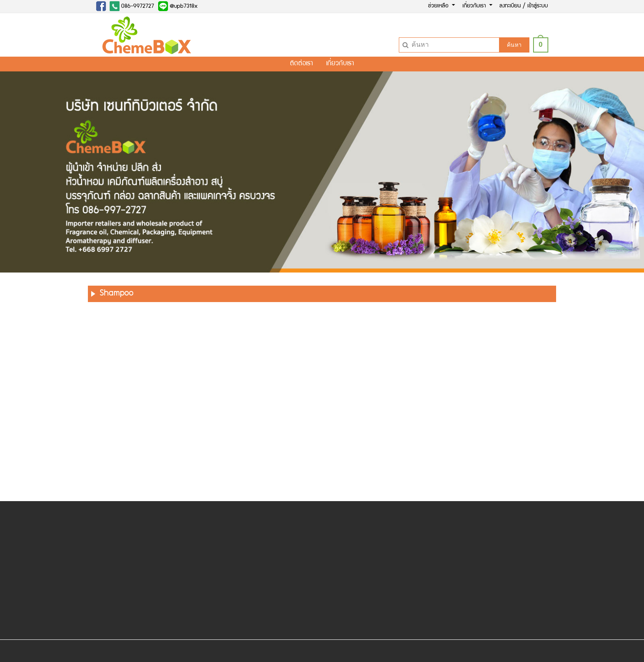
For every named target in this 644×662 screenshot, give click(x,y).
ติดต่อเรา (301, 64)
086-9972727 (132, 6)
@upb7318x (178, 6)
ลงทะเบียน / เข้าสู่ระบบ (524, 6)
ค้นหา (514, 45)
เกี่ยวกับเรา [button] (475, 6)
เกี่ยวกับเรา (340, 64)
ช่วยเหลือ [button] (439, 6)
